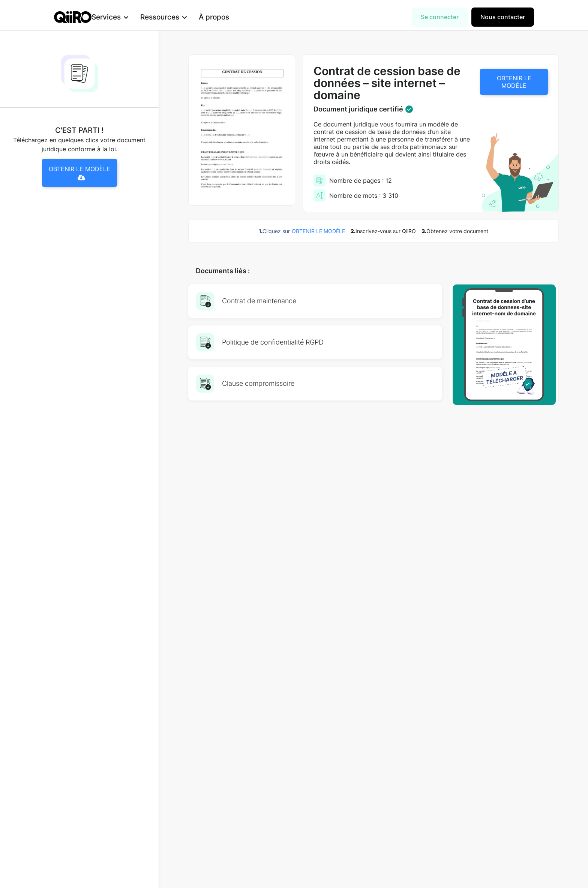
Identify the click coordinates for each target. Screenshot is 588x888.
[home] (73, 17)
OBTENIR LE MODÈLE (514, 82)
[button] (122, 17)
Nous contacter (503, 17)
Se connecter (440, 17)
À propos (226, 17)
